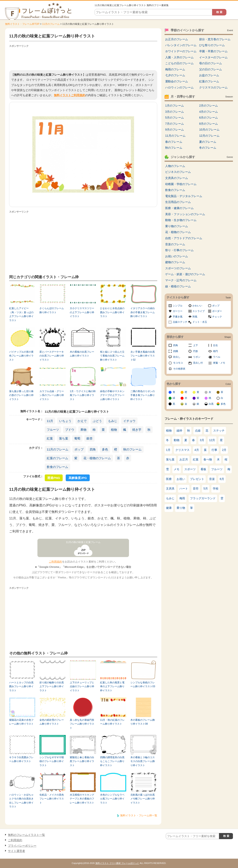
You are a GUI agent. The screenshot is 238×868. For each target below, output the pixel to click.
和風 (195, 317)
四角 (93, 449)
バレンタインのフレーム (181, 45)
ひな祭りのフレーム (212, 45)
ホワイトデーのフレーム (181, 51)
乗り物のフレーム (177, 226)
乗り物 (181, 508)
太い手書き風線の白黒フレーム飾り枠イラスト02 (143, 356)
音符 (196, 489)
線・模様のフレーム (178, 286)
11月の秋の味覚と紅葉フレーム (83, 542)
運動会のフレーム (177, 81)
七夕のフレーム (175, 75)
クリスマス (182, 450)
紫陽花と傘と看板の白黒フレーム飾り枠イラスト (82, 761)
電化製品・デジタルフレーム (184, 196)
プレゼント (197, 479)
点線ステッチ (180, 322)
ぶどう (97, 421)
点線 (198, 431)
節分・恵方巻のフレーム (215, 39)
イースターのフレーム (213, 57)
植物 (114, 430)
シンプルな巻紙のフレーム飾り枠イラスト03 (143, 684)
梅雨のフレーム (175, 69)
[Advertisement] (83, 58)
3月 (202, 440)
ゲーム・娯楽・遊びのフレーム (185, 274)
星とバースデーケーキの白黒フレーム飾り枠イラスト (52, 356)
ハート (184, 489)
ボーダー (217, 311)
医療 (169, 479)
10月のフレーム (209, 130)
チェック (217, 317)
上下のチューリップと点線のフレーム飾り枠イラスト (82, 686)
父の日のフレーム (211, 69)
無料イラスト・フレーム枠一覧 (139, 815)
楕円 (215, 351)
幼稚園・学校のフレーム (181, 184)
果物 (83, 430)
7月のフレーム (175, 124)
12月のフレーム (209, 136)
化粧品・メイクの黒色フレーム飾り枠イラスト (52, 799)
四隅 (176, 351)
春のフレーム (174, 142)
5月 (206, 489)
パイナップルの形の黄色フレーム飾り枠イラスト (21, 356)
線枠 (179, 431)
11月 (50, 421)
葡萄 (77, 438)
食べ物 (208, 459)
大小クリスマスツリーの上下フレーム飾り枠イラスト (82, 312)
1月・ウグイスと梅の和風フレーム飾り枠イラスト (83, 395)
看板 (203, 469)
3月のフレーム (175, 112)
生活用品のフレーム (178, 202)
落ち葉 (64, 438)
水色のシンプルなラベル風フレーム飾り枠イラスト (112, 799)
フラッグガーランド (203, 498)
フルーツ (53, 430)
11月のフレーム (51, 24)
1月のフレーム (175, 106)
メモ (177, 469)
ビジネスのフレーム (178, 172)
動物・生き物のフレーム (181, 220)
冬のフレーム (208, 148)
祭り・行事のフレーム (179, 250)
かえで (82, 421)
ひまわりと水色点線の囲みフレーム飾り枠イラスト (112, 312)
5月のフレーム (175, 118)
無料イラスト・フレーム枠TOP (22, 24)
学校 (216, 489)
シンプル (178, 306)
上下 (195, 345)
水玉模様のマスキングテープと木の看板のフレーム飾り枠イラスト (82, 799)
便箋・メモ (219, 363)
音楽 (212, 479)
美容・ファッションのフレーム (185, 214)
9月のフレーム (175, 130)
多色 (105, 449)
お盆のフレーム (209, 75)
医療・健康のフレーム (179, 208)
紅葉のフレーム (57, 458)
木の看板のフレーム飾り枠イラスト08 (143, 722)
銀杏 (90, 438)
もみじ (113, 421)
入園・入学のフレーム (179, 57)
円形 (195, 351)
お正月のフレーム (177, 39)
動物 (177, 440)
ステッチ (219, 431)
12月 (212, 440)
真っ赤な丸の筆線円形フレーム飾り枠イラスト (82, 724)
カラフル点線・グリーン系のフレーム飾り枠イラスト (52, 395)
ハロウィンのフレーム (179, 87)
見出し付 (198, 363)
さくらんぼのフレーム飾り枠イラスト (52, 310)
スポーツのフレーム (178, 268)
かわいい (197, 306)
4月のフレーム (209, 112)
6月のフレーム (209, 118)
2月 (224, 450)
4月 (197, 450)
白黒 (211, 404)
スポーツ (190, 469)
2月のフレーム (209, 106)
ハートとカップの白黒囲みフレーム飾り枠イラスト (21, 686)
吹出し (177, 357)
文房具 (170, 489)
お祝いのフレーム (177, 256)
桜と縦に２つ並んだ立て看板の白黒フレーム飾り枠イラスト (112, 356)
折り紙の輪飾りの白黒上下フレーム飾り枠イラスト (52, 686)
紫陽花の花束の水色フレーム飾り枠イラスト (21, 722)
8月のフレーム (209, 124)
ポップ (79, 449)
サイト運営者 (16, 851)
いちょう (65, 421)
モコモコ (178, 363)
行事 (214, 450)
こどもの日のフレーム (179, 63)
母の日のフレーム (211, 63)
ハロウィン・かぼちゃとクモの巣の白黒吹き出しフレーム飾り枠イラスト (21, 801)
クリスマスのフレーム (213, 87)
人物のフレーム (175, 166)
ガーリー (178, 311)
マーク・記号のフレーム (181, 280)
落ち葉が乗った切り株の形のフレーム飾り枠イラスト (21, 395)
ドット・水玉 (200, 322)
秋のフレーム (132, 449)
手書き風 (178, 317)
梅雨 (182, 498)
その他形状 (179, 369)
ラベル (217, 357)
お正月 (184, 459)
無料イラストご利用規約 (70, 95)
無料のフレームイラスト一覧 (26, 835)
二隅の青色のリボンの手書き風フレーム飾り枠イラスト (143, 395)
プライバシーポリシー (22, 846)
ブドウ (70, 430)
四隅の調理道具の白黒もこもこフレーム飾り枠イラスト (112, 761)
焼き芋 (137, 430)
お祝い (181, 479)
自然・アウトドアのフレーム (184, 238)
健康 (169, 508)
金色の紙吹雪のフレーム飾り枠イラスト (52, 722)
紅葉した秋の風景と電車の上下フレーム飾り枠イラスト (112, 686)
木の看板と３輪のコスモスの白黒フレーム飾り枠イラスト (143, 761)
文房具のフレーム (177, 178)
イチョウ (129, 421)
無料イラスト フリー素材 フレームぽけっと (117, 863)
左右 (215, 345)
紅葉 (50, 438)
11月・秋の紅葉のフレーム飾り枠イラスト (112, 722)
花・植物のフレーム (97, 458)
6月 (222, 479)
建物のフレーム (175, 262)
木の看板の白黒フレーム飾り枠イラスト (82, 354)
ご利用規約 (55, 562)
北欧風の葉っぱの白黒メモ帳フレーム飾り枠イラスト (143, 799)
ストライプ (199, 311)
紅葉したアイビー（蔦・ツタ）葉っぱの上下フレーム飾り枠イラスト (21, 314)
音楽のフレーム (175, 244)
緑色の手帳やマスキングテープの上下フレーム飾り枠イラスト (112, 395)
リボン (197, 357)
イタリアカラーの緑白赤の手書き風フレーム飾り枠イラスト (143, 312)
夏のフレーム (208, 142)
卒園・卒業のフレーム (213, 51)
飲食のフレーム (57, 467)
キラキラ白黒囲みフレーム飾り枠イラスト (21, 759)
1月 (168, 450)
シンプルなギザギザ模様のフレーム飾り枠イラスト (52, 761)
